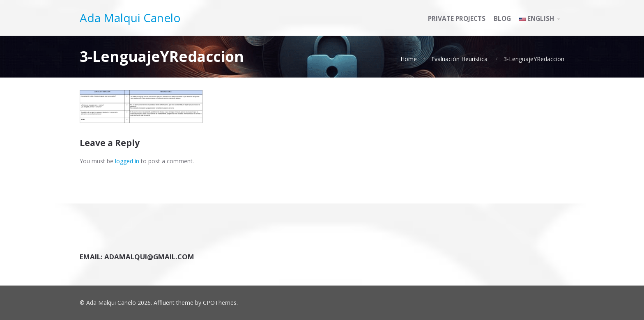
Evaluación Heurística (459, 59)
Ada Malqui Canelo (130, 18)
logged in (127, 161)
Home (409, 59)
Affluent (164, 303)
